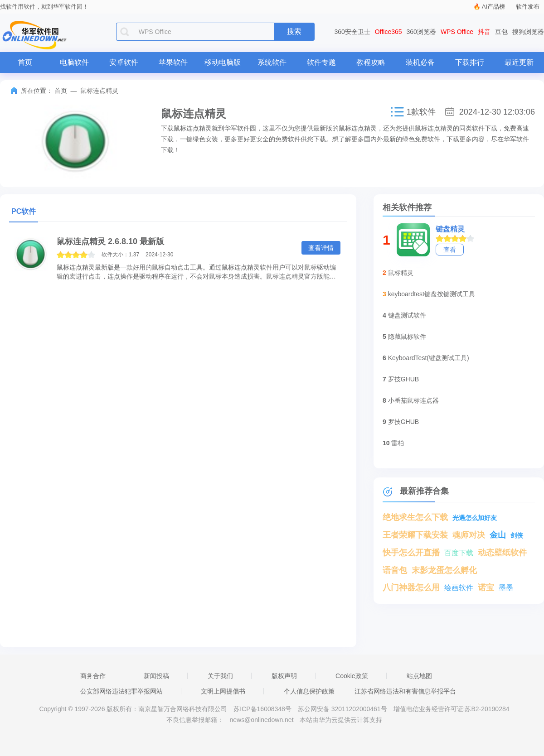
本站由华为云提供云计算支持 (341, 720)
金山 (498, 535)
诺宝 (486, 587)
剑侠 (517, 535)
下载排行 (470, 62)
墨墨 (506, 588)
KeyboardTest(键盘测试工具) (429, 358)
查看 (450, 250)
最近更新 (519, 62)
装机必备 (420, 62)
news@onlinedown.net (261, 720)
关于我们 (220, 676)
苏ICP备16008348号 (262, 709)
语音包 (395, 570)
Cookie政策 (352, 676)
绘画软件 (459, 588)
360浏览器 (421, 32)
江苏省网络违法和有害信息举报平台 (405, 691)
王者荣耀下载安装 (415, 535)
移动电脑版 (223, 62)
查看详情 (321, 248)
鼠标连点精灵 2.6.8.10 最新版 (110, 241)
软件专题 (321, 62)
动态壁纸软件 (502, 553)
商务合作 (93, 676)
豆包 (501, 32)
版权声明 (284, 676)
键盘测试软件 (407, 315)
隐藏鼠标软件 (407, 337)
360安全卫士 (352, 32)
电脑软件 (74, 62)
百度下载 (459, 553)
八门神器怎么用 (411, 587)
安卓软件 (124, 62)
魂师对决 (469, 535)
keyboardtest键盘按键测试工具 (432, 294)
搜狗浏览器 (528, 32)
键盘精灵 (450, 229)
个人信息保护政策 (309, 691)
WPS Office (457, 32)
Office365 (389, 32)
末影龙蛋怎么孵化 (444, 570)
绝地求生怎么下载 (415, 517)
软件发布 (528, 7)
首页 (25, 62)
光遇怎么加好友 (475, 518)
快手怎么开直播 (411, 553)
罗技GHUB (403, 379)
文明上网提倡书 (223, 691)
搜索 (294, 31)
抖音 (484, 32)
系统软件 (272, 62)
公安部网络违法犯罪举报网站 (121, 691)
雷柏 (398, 443)
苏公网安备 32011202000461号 (343, 709)
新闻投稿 (156, 676)
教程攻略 (371, 62)
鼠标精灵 (401, 273)
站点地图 (419, 676)
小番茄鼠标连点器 (413, 400)
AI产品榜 (493, 7)
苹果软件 (173, 62)
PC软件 (24, 211)
